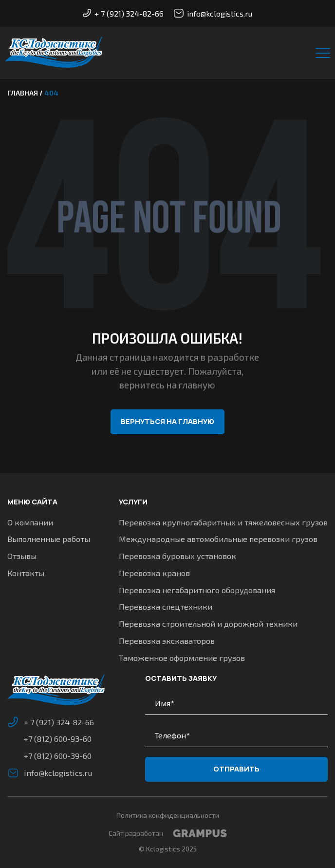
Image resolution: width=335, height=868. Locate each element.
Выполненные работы (49, 539)
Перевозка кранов (154, 573)
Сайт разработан (168, 833)
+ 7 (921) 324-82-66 (123, 13)
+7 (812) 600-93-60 (58, 739)
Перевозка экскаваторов (167, 641)
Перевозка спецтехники (166, 607)
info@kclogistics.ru (213, 13)
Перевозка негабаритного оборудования (197, 590)
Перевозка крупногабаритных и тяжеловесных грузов (223, 522)
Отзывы (22, 556)
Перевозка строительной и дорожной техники (208, 624)
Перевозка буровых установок (177, 556)
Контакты (26, 573)
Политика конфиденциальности (168, 815)
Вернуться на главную (167, 421)
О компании (30, 522)
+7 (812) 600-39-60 (58, 756)
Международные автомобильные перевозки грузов (218, 539)
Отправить (236, 769)
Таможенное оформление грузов (182, 658)
